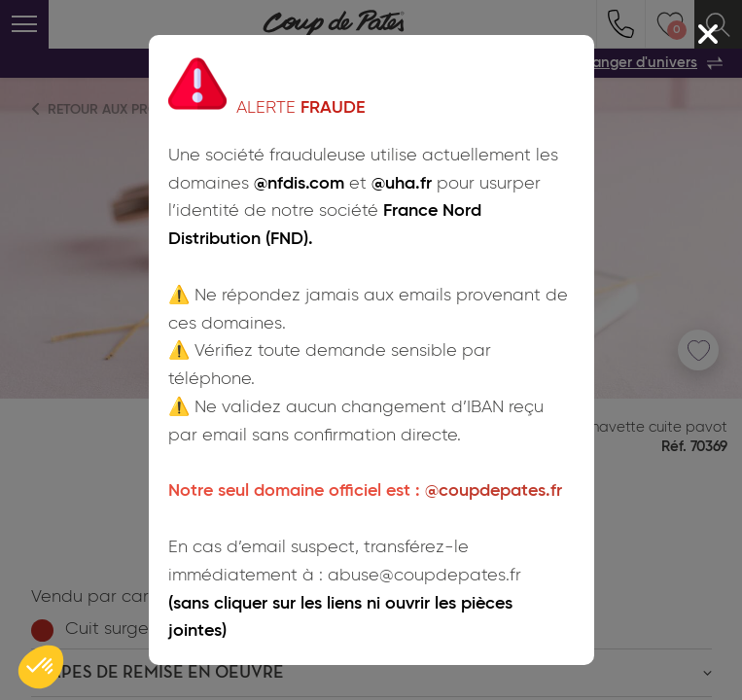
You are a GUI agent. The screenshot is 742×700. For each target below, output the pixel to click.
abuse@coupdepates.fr (424, 576)
